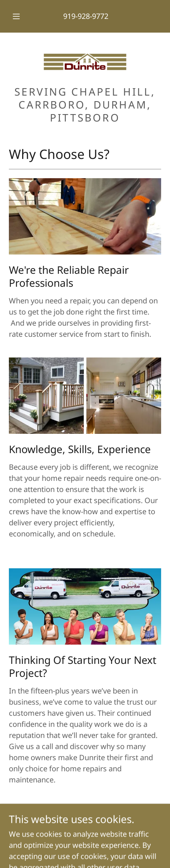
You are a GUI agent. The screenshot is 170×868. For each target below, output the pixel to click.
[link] (85, 62)
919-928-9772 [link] (86, 16)
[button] (16, 16)
